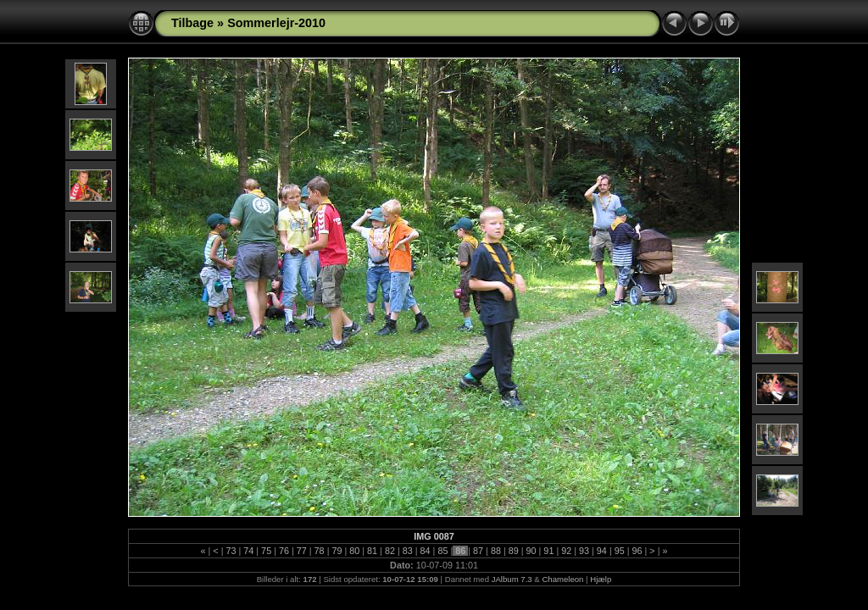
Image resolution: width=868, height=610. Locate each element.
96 (637, 551)
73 (231, 551)
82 (390, 551)
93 (584, 551)
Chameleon (562, 579)
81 (372, 551)
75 (266, 551)
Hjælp (601, 579)
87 (478, 551)
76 (284, 551)
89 (514, 551)
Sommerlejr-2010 (276, 23)
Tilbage (192, 23)
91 (548, 551)
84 (426, 551)
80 (354, 551)
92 (566, 551)
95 (620, 551)
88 (496, 551)
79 (337, 551)
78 (320, 551)
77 (302, 551)
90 (531, 551)
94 (602, 551)
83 (408, 551)
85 (442, 551)
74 (248, 551)
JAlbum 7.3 (512, 579)
